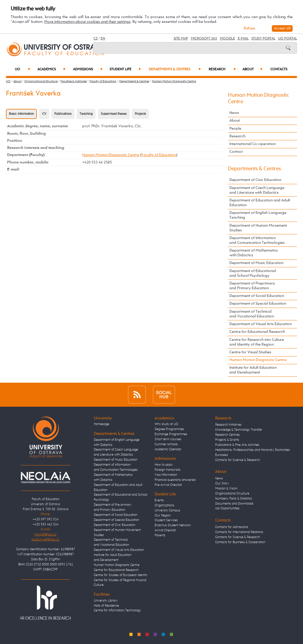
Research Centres (227, 435)
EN (103, 39)
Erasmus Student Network (173, 525)
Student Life (125, 69)
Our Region (163, 516)
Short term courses (168, 439)
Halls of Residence (106, 606)
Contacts (279, 69)
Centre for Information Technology (117, 610)
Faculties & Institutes (74, 81)
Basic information (21, 114)
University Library (106, 601)
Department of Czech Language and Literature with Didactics (257, 190)
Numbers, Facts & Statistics (234, 499)
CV (44, 114)
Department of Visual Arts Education (261, 324)
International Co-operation (253, 144)
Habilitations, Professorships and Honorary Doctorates (253, 450)
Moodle (227, 39)
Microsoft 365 (204, 39)
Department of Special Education (258, 304)
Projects (140, 114)
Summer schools (166, 444)
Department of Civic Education (255, 180)
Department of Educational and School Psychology (253, 273)
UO (22, 69)
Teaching (86, 114)
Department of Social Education (257, 296)
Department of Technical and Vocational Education (252, 314)
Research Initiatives (228, 425)
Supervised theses (114, 114)
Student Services (166, 520)
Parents (160, 535)
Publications (63, 114)
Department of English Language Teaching (258, 215)
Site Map (181, 39)
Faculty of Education (103, 81)
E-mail (243, 39)
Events (159, 500)
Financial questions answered (175, 480)
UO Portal (288, 39)
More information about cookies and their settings (87, 22)
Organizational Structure (41, 81)
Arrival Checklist (165, 530)
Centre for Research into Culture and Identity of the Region (257, 342)
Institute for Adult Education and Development (253, 370)
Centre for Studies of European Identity (121, 575)
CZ (96, 39)
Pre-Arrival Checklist (168, 485)
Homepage (101, 424)
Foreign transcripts (168, 470)
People (235, 129)
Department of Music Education (256, 263)
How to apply (164, 465)
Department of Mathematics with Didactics (254, 253)
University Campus (167, 511)
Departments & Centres (174, 69)
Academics (51, 69)
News (234, 113)
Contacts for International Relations (239, 532)
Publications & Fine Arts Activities (237, 445)
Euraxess (222, 455)
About (253, 69)
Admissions (88, 69)
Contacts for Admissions (232, 527)
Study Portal (263, 39)
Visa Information (166, 475)
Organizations (164, 505)
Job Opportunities (227, 508)
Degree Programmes (169, 429)
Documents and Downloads (234, 504)
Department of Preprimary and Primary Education (252, 286)
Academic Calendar (168, 449)
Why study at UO (166, 424)
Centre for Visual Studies (250, 352)
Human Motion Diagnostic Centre (174, 81)
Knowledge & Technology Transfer (239, 430)
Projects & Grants (227, 440)
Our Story (222, 484)
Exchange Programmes (171, 434)
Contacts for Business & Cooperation (240, 542)
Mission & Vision (226, 489)
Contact (236, 152)
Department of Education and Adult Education (260, 203)
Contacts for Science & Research (238, 460)
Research (222, 69)
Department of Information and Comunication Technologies (257, 240)
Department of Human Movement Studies (258, 228)
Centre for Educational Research (257, 332)
